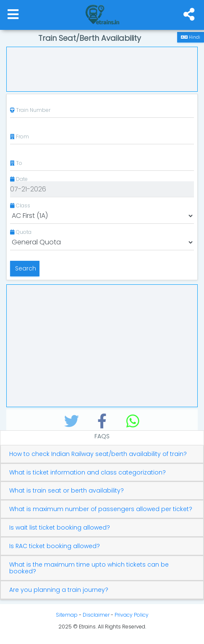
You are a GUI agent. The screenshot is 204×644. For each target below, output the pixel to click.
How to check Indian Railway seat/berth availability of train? (98, 454)
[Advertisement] (102, 68)
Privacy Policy (132, 615)
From (20, 136)
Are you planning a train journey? (59, 590)
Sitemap (67, 615)
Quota (21, 232)
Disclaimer (96, 615)
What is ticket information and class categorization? (88, 473)
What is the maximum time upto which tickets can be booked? (89, 568)
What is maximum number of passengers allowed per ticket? (101, 509)
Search (25, 268)
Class (20, 205)
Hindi (191, 37)
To (16, 163)
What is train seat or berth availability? (67, 491)
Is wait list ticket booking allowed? (60, 528)
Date (19, 179)
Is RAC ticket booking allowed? (55, 546)
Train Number (30, 110)
